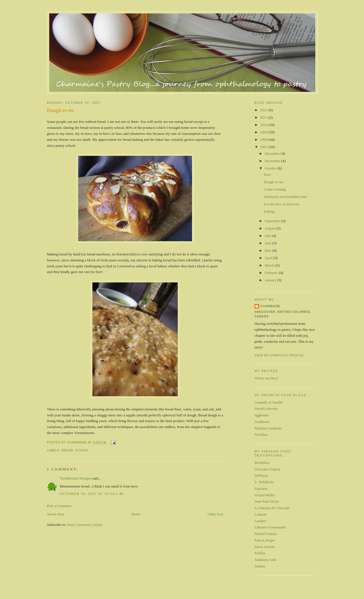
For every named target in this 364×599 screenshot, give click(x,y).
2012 (264, 110)
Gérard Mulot (265, 495)
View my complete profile (279, 355)
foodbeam (262, 422)
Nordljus (261, 434)
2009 (264, 132)
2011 (264, 117)
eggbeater (262, 415)
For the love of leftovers (282, 204)
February (272, 273)
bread (67, 450)
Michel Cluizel (266, 534)
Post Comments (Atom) (85, 525)
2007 (264, 147)
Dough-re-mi (60, 110)
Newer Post (55, 514)
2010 (264, 125)
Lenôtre (260, 521)
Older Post (215, 514)
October (271, 168)
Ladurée (261, 514)
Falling (269, 211)
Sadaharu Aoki (265, 560)
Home (136, 514)
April (269, 258)
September (273, 221)
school (82, 450)
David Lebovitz (266, 409)
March (270, 265)
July (268, 236)
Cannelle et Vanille (269, 402)
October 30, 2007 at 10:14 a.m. (92, 494)
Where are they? (267, 378)
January (271, 280)
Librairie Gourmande (270, 527)
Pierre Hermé (264, 547)
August (271, 228)
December (273, 153)
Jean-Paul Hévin (267, 501)
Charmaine (270, 306)
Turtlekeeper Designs (76, 478)
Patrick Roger (265, 540)
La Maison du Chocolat (272, 508)
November (273, 161)
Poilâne (260, 553)
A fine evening (275, 189)
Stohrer (260, 566)
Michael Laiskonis (268, 428)
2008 (264, 140)
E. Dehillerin (264, 482)
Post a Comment (59, 506)
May (269, 250)
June (269, 243)
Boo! (267, 174)
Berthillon (262, 463)
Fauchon (261, 489)
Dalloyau (261, 475)
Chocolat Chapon (267, 469)
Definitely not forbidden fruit (285, 197)
